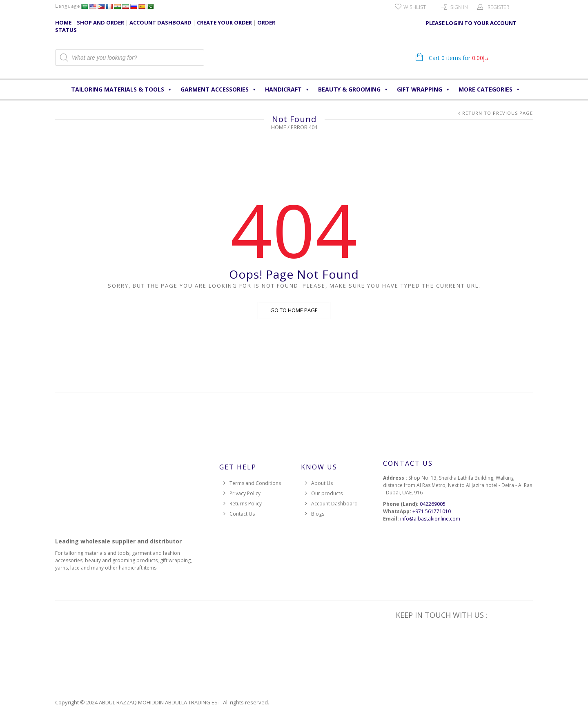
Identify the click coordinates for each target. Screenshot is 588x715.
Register (498, 7)
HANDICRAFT (287, 89)
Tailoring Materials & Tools (122, 89)
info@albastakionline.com (430, 519)
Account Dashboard (334, 504)
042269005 (433, 504)
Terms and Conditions (255, 483)
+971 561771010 (432, 511)
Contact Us (242, 514)
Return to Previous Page (498, 113)
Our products (327, 493)
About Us (322, 483)
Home (279, 127)
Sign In (459, 7)
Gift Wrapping (424, 89)
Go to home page (294, 310)
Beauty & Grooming (353, 89)
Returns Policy (246, 504)
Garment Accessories (219, 89)
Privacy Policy (245, 493)
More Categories (490, 89)
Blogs (318, 514)
